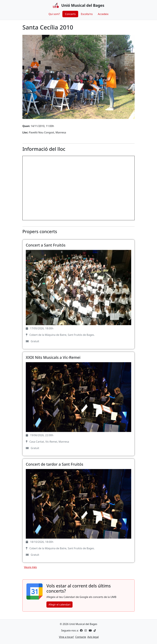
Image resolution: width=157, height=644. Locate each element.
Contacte (81, 637)
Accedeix (103, 14)
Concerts (70, 14)
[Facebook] (81, 630)
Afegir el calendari (59, 605)
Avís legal (93, 637)
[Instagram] (85, 630)
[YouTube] (90, 630)
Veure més (30, 567)
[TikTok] (94, 630)
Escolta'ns (87, 14)
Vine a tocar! (66, 637)
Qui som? (54, 14)
